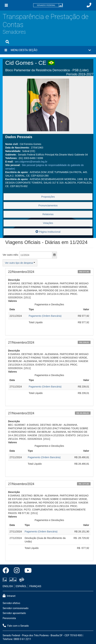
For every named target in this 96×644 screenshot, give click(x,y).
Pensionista (9, 618)
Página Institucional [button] (48, 232)
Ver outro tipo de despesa (20, 263)
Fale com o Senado (16, 626)
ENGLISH (8, 586)
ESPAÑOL (21, 586)
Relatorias (48, 214)
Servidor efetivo (11, 603)
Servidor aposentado (14, 613)
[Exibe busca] (7, 42)
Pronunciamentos (48, 205)
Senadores (14, 32)
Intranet (9, 596)
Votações (48, 223)
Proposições (48, 197)
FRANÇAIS (35, 586)
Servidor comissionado (16, 608)
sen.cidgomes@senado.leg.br (31, 162)
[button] (48, 50)
